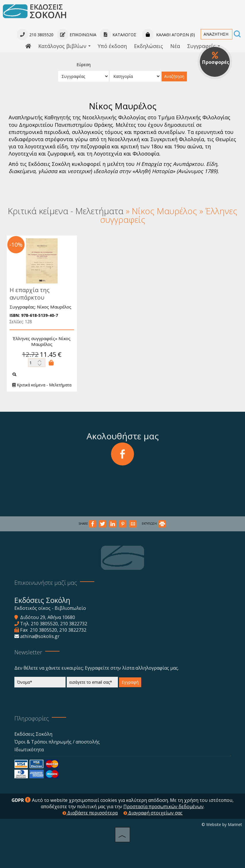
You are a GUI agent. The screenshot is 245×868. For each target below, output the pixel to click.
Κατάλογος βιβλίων (64, 46)
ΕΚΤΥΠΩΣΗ (154, 524)
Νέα (175, 46)
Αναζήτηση (174, 76)
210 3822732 (74, 624)
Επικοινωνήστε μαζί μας (46, 583)
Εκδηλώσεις (149, 46)
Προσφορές (216, 58)
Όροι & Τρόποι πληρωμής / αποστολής (57, 742)
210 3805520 (44, 624)
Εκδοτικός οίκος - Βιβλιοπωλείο (50, 608)
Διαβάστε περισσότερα (90, 813)
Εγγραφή (130, 682)
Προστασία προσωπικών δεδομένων (163, 806)
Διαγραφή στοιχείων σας (153, 813)
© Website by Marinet (222, 824)
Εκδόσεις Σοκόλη (33, 734)
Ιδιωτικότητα (29, 750)
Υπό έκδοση (112, 46)
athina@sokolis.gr (40, 636)
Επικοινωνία (77, 35)
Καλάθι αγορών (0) (169, 35)
